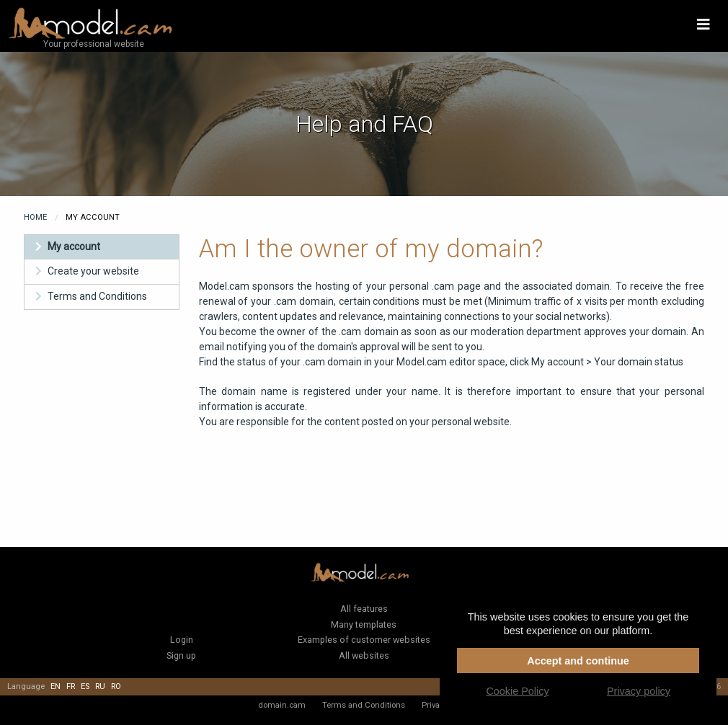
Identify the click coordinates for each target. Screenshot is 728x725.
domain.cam (282, 705)
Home (35, 217)
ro (116, 686)
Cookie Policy (517, 691)
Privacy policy (639, 691)
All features (364, 609)
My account (74, 246)
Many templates (364, 624)
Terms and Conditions (97, 296)
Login (182, 640)
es (85, 686)
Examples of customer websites (364, 640)
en (56, 686)
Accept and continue (578, 661)
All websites (364, 655)
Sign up (181, 655)
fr (71, 686)
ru (100, 686)
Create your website (93, 271)
